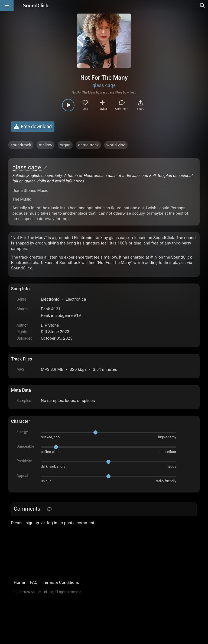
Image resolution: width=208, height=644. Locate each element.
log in (52, 523)
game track (88, 145)
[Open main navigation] (7, 5)
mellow (45, 145)
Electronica (76, 299)
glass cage (104, 85)
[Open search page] (203, 5)
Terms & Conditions (61, 582)
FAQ (34, 582)
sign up (32, 523)
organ (65, 145)
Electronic (50, 299)
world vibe (116, 145)
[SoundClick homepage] (36, 5)
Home (19, 582)
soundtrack (21, 145)
